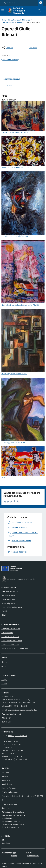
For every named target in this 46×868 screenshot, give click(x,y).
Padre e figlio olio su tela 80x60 (14, 374)
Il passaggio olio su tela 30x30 (14, 442)
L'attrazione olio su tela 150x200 (15, 132)
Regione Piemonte (9, 3)
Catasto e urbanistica (10, 637)
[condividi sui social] (7, 48)
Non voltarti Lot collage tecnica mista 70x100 (20, 305)
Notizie (4, 662)
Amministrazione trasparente (13, 815)
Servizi (29, 853)
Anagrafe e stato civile (11, 629)
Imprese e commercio (10, 644)
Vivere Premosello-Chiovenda (19, 20)
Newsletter (6, 843)
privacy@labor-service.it (18, 759)
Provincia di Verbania (10, 792)
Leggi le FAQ (7, 818)
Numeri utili (6, 722)
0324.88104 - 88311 (18, 706)
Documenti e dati (8, 595)
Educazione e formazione (12, 641)
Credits (14, 856)
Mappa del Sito (33, 856)
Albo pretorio (7, 772)
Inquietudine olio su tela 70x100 (15, 236)
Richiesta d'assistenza (10, 827)
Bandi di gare (7, 784)
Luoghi (4, 680)
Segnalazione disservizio (11, 821)
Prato (4, 477)
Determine (6, 780)
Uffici (3, 615)
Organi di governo (9, 603)
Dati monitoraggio (9, 853)
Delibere (5, 776)
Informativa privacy (9, 804)
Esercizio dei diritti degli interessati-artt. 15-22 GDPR (22, 798)
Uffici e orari (6, 718)
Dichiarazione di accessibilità (13, 812)
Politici (4, 611)
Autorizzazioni (7, 633)
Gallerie (20, 22)
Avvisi (4, 666)
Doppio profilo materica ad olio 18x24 (17, 167)
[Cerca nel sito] (38, 11)
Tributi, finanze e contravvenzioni (15, 648)
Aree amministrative (10, 591)
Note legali (6, 808)
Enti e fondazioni (8, 599)
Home (4, 20)
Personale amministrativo (12, 607)
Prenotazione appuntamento (13, 824)
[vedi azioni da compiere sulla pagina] (31, 48)
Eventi (4, 683)
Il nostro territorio (8, 22)
